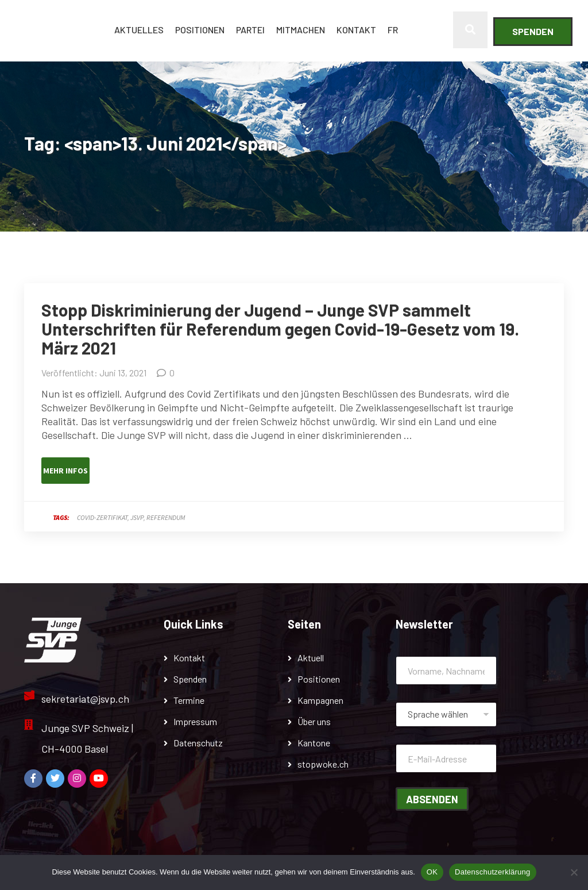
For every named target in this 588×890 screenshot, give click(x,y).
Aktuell (311, 658)
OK (432, 872)
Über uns (314, 721)
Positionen (200, 30)
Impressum (195, 721)
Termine (189, 700)
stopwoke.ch (323, 764)
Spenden (533, 31)
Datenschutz (198, 743)
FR (393, 30)
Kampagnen (320, 700)
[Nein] (574, 872)
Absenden (432, 799)
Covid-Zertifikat (102, 517)
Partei (250, 30)
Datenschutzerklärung (492, 872)
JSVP (137, 517)
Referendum (166, 517)
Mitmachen (301, 30)
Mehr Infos (65, 471)
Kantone (314, 743)
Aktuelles (139, 30)
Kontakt (356, 30)
